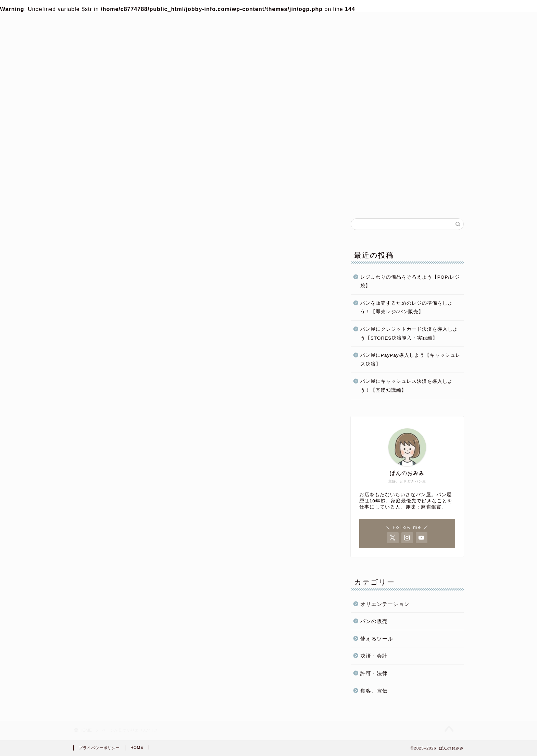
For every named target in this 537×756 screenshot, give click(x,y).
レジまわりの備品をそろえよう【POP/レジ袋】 (410, 282)
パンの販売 (363, 200)
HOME (137, 747)
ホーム (115, 200)
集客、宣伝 (374, 691)
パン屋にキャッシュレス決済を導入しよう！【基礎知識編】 (407, 386)
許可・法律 (374, 674)
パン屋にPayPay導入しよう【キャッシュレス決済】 (410, 360)
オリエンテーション (385, 604)
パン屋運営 (280, 200)
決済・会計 (374, 656)
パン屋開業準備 (197, 200)
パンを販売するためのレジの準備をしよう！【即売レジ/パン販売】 (407, 308)
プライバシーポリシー (99, 748)
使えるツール (377, 639)
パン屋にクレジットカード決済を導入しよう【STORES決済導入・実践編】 (409, 334)
